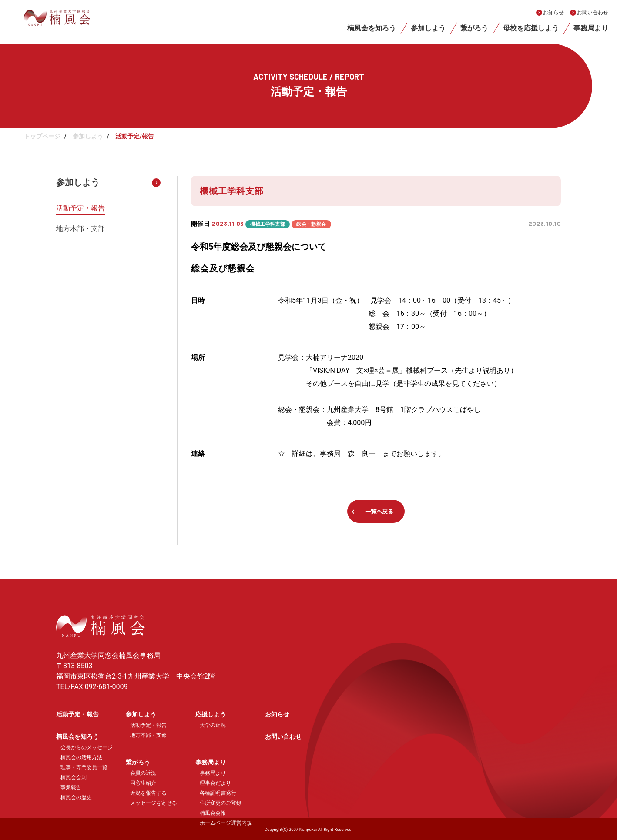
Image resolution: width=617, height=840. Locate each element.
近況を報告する (148, 793)
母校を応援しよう (531, 28)
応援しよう (211, 714)
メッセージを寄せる (154, 803)
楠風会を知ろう (372, 28)
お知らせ (553, 13)
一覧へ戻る (379, 512)
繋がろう (474, 28)
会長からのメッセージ (87, 747)
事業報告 (71, 787)
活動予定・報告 (80, 208)
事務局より (591, 28)
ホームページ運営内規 (226, 823)
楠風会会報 (213, 813)
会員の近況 (143, 773)
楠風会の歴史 (76, 797)
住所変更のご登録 (221, 803)
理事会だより (215, 783)
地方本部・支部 (80, 229)
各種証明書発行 (218, 793)
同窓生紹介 (143, 783)
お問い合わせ (593, 13)
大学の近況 (213, 725)
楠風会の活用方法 (81, 757)
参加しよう (428, 28)
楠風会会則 (74, 777)
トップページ (42, 136)
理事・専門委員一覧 (84, 767)
